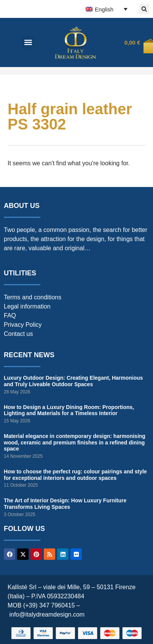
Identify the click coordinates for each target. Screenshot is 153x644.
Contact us (18, 334)
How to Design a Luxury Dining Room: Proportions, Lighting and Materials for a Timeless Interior (69, 410)
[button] (144, 9)
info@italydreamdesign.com (47, 614)
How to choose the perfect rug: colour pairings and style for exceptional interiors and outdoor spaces (75, 475)
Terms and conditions (33, 297)
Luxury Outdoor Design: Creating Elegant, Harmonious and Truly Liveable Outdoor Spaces (73, 381)
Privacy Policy (23, 325)
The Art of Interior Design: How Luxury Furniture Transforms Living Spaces (65, 504)
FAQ (10, 316)
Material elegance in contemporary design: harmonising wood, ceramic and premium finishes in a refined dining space (75, 443)
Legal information (27, 306)
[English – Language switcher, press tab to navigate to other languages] (107, 9)
